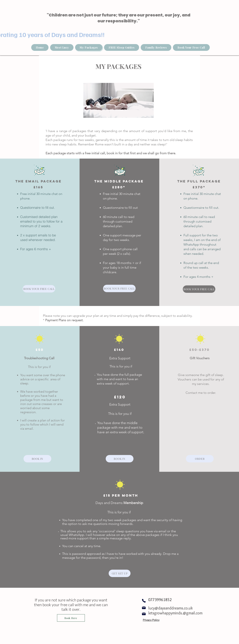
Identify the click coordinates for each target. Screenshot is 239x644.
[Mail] (144, 608)
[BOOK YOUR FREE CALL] (39, 289)
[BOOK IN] (37, 459)
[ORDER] (200, 459)
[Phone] (144, 601)
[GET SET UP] (120, 573)
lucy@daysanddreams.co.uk (170, 608)
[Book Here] (71, 618)
